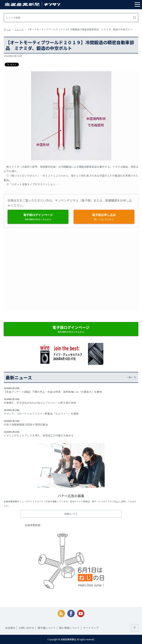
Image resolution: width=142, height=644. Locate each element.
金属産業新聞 (33, 525)
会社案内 (10, 628)
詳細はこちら (71, 514)
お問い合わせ (26, 628)
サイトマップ (91, 628)
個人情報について (69, 628)
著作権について (47, 628)
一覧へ (130, 377)
